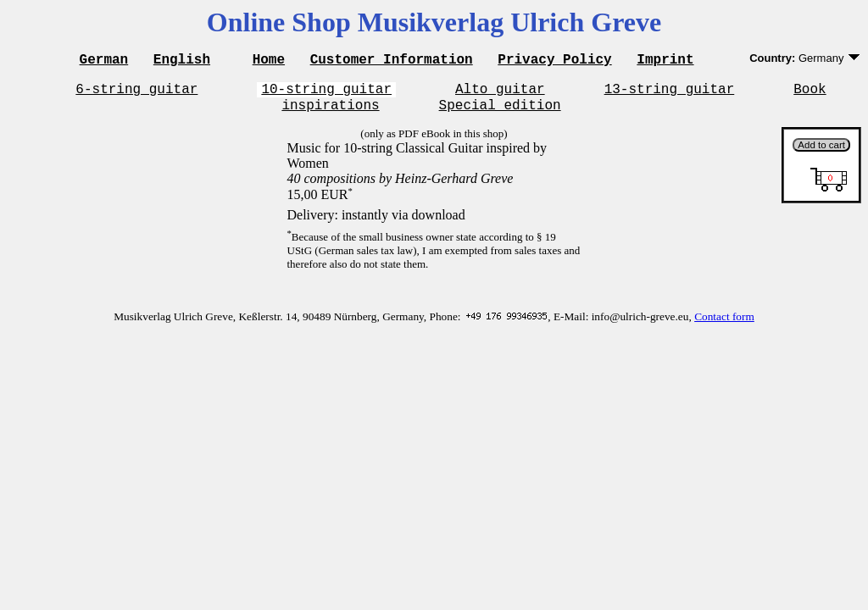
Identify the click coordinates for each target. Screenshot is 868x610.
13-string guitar (670, 93)
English (182, 61)
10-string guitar (326, 93)
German (104, 61)
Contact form (724, 324)
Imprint (665, 61)
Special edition (500, 112)
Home (269, 61)
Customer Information (392, 61)
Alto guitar (500, 93)
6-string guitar (136, 93)
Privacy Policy (554, 61)
